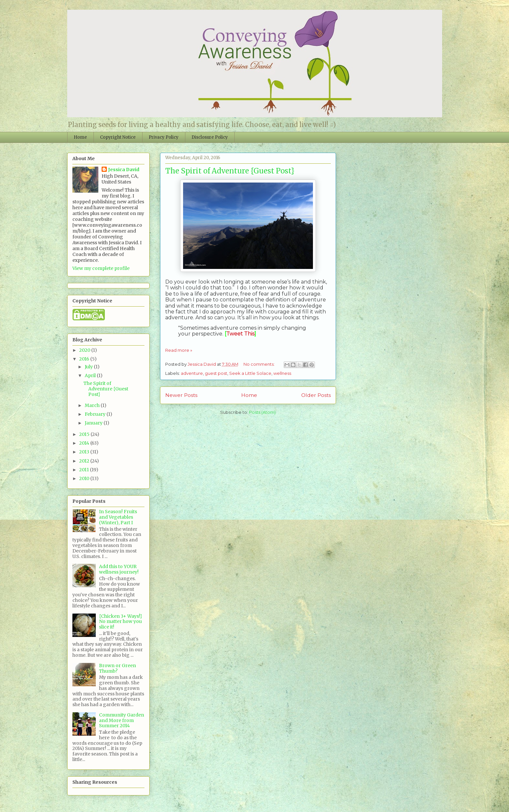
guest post (216, 373)
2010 (85, 478)
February (96, 414)
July (89, 367)
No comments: (260, 364)
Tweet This (240, 334)
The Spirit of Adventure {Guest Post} (230, 171)
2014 (85, 443)
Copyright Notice (118, 137)
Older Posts (316, 395)
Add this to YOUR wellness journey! (119, 569)
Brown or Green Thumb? (118, 668)
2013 (85, 452)
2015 (85, 434)
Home (80, 137)
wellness (282, 373)
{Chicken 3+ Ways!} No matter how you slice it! (121, 622)
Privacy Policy (164, 137)
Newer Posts (181, 395)
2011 (85, 470)
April (91, 375)
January (94, 423)
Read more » (179, 350)
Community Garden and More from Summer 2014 (122, 720)
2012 (85, 461)
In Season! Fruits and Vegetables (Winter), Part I (118, 517)
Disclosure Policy (210, 137)
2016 (85, 359)
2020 (85, 350)
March (93, 405)
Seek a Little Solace (250, 373)
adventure (192, 373)
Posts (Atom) (262, 412)
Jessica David (124, 170)
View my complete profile (101, 268)
